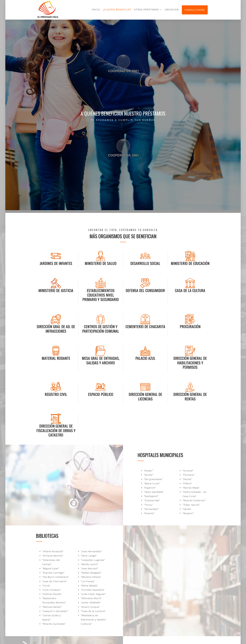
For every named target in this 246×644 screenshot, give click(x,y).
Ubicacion (172, 10)
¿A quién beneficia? (117, 10)
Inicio (96, 10)
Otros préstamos (146, 10)
